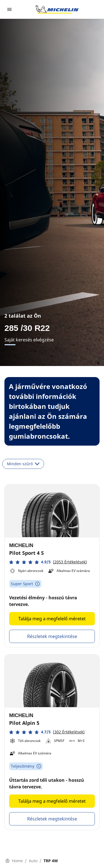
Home (14, 861)
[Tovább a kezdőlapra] (57, 9)
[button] (48, 562)
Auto (33, 861)
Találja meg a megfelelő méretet (52, 619)
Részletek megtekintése (52, 636)
